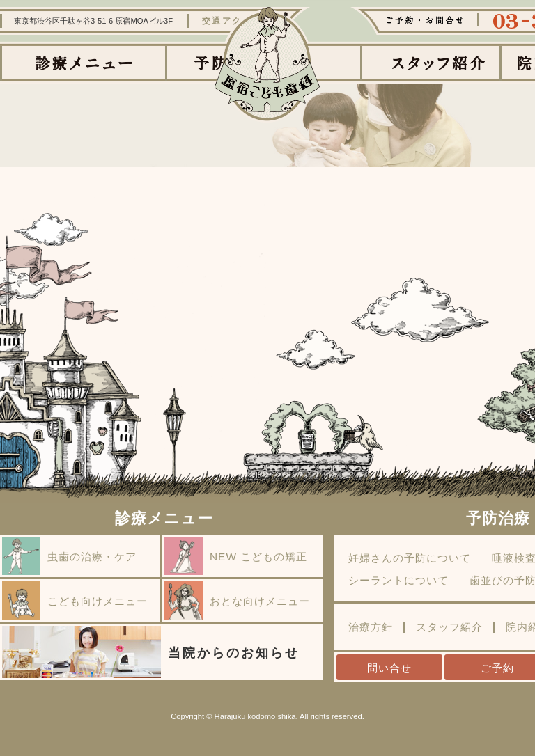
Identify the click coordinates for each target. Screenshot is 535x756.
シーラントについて (398, 581)
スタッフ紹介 (449, 627)
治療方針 (371, 627)
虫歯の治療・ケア (69, 556)
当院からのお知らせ (151, 652)
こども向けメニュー (75, 600)
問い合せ (389, 668)
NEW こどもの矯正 (236, 556)
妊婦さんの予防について (410, 558)
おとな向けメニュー (237, 600)
